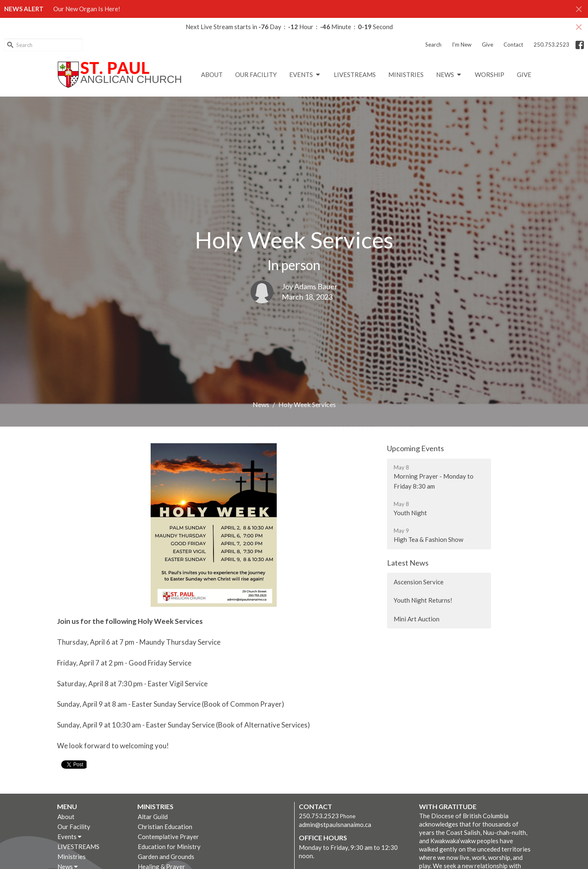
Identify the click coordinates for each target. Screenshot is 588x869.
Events (305, 75)
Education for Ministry (169, 847)
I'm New (462, 45)
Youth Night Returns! (423, 600)
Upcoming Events (416, 448)
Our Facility (256, 74)
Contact (513, 45)
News (449, 75)
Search (433, 45)
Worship (490, 74)
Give (488, 45)
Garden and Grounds (166, 857)
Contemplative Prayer (168, 837)
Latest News (408, 563)
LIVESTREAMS (355, 74)
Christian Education (165, 827)
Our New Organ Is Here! (87, 9)
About (212, 74)
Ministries (406, 74)
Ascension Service (419, 582)
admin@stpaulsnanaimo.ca (335, 824)
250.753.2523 (551, 45)
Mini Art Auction (417, 619)
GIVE (524, 74)
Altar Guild (153, 817)
